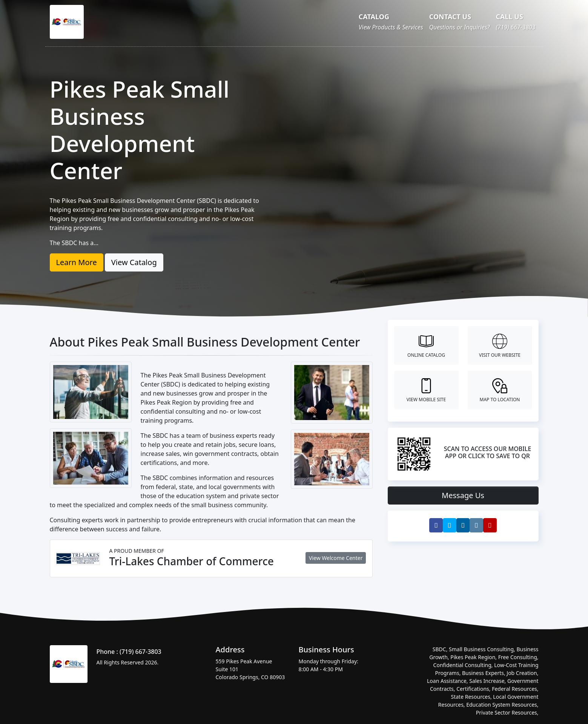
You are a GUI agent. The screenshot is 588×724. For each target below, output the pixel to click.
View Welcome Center (336, 558)
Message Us (463, 495)
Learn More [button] (77, 262)
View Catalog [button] (134, 262)
